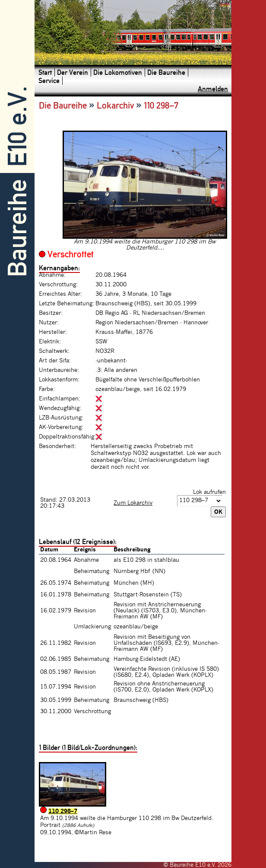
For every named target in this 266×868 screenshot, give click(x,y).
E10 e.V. (17, 127)
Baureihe (17, 228)
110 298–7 (63, 811)
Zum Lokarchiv (133, 503)
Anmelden (213, 89)
